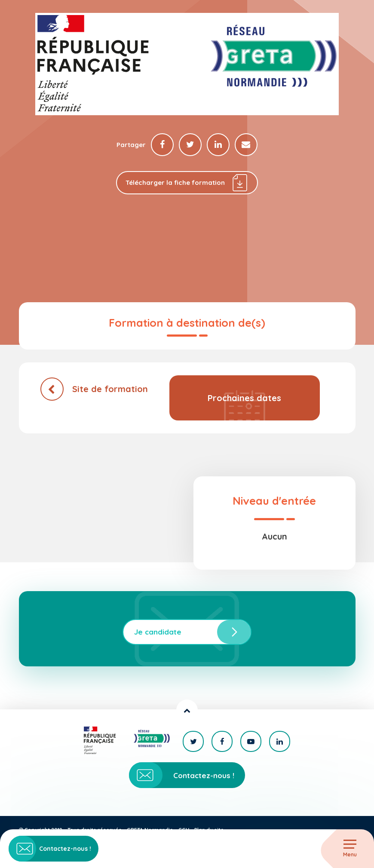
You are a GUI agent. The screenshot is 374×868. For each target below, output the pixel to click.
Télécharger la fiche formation (187, 183)
